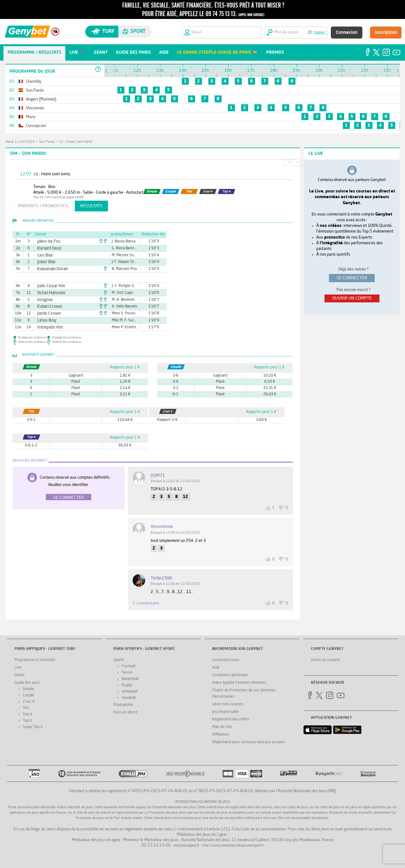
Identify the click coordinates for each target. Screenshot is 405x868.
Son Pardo (47, 142)
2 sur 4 (29, 702)
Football (128, 666)
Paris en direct (125, 713)
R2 (290, 163)
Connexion (347, 33)
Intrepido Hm (48, 327)
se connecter (352, 278)
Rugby (127, 685)
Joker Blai (45, 262)
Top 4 (27, 714)
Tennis (127, 673)
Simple (28, 689)
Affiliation (220, 735)
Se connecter (69, 498)
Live (18, 668)
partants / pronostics (43, 206)
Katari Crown (47, 307)
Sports (119, 660)
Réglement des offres (231, 719)
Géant (20, 675)
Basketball (130, 679)
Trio (26, 708)
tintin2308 (161, 578)
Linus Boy (45, 320)
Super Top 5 (33, 727)
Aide (216, 668)
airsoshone (162, 527)
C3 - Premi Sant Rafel (76, 142)
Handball (129, 698)
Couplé (29, 695)
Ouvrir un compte (325, 660)
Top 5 (27, 721)
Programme (123, 705)
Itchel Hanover (49, 293)
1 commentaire (146, 603)
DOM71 (158, 476)
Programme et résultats (35, 660)
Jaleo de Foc (47, 241)
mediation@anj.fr (187, 846)
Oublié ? (320, 33)
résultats (91, 206)
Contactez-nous (226, 660)
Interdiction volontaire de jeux (202, 802)
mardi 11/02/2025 (20, 142)
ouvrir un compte (352, 298)
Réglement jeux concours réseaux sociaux (248, 742)
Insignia (43, 300)
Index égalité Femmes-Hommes (239, 683)
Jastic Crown (47, 313)
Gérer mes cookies (228, 704)
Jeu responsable (226, 712)
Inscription (386, 33)
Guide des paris (27, 683)
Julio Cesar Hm (48, 286)
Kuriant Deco (47, 248)
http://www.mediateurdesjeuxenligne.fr (233, 846)
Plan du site (222, 727)
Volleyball (130, 692)
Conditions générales (230, 675)
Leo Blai (43, 255)
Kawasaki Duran (50, 269)
